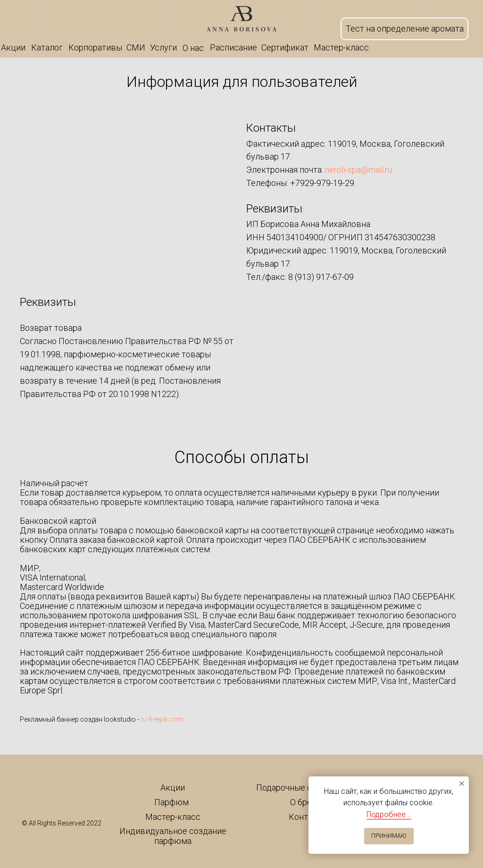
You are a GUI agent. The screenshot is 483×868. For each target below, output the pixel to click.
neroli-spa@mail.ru (358, 170)
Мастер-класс (173, 817)
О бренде (308, 802)
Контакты (308, 817)
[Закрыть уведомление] (462, 784)
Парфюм (171, 802)
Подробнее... (389, 814)
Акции (173, 788)
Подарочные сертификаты (308, 788)
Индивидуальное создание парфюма (173, 836)
